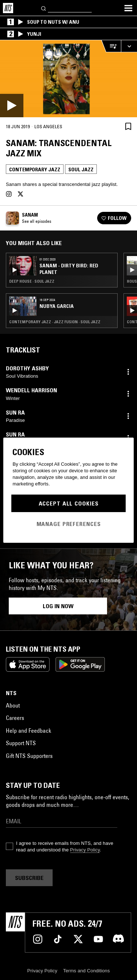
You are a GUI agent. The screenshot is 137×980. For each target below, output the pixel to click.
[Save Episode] (128, 126)
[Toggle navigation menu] (128, 8)
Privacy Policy (85, 850)
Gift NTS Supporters (29, 756)
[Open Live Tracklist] (111, 46)
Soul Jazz (81, 169)
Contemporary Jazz (35, 169)
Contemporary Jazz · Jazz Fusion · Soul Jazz (55, 322)
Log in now (58, 606)
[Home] (8, 8)
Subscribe (29, 878)
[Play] (68, 79)
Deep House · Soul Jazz (32, 281)
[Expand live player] (129, 46)
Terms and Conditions (87, 971)
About (13, 705)
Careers (15, 718)
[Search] (44, 8)
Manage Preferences (69, 524)
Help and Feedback (28, 731)
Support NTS (21, 743)
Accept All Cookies (69, 503)
